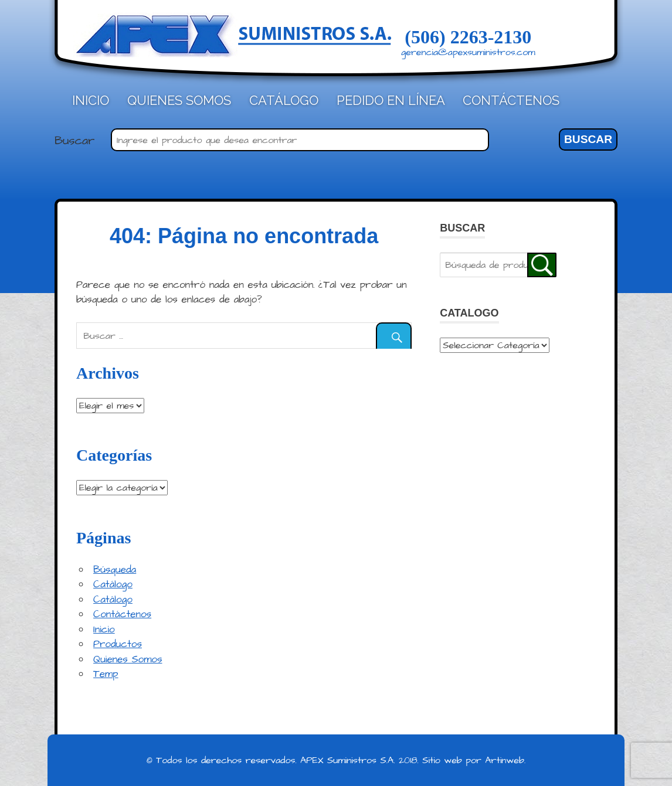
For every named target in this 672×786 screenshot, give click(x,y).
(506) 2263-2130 (468, 37)
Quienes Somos (179, 100)
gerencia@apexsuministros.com (468, 52)
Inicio (91, 100)
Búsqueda (115, 570)
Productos (118, 644)
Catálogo (284, 100)
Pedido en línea (391, 100)
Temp (106, 674)
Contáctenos (511, 100)
